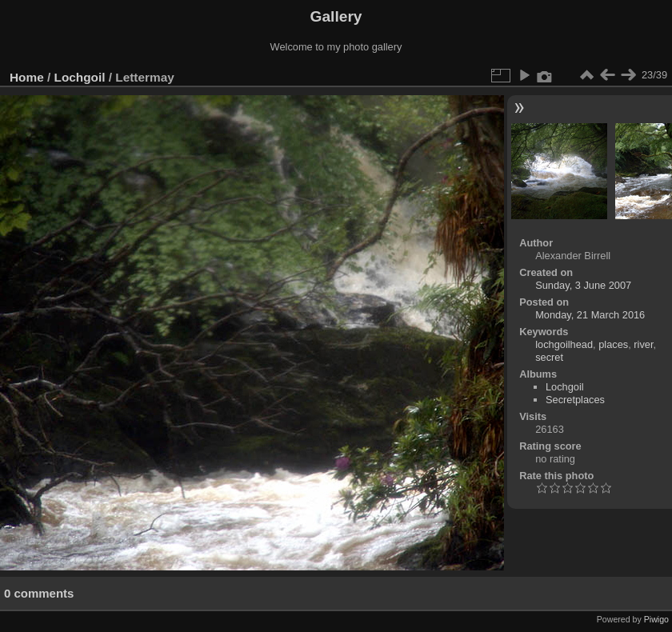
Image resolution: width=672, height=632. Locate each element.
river (643, 344)
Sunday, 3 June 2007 (583, 285)
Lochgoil (80, 77)
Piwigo (656, 619)
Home (27, 77)
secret (549, 357)
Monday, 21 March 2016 (590, 315)
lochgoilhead (564, 344)
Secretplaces (575, 400)
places (613, 344)
